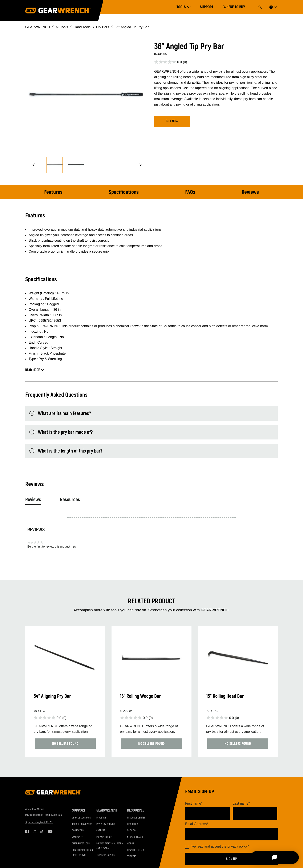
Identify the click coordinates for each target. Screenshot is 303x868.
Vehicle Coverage (81, 818)
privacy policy (238, 847)
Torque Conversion (82, 825)
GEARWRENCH (38, 27)
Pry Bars (103, 27)
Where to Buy (234, 7)
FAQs (190, 192)
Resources (70, 500)
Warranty (77, 838)
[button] (33, 165)
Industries (102, 818)
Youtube (50, 832)
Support (207, 7)
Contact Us (78, 831)
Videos (131, 844)
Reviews (250, 192)
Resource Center (136, 818)
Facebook (27, 832)
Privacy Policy (104, 838)
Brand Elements (136, 851)
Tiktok (42, 832)
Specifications (124, 192)
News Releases (135, 838)
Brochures (133, 825)
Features (54, 192)
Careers (101, 831)
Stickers (132, 857)
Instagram (35, 832)
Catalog (131, 831)
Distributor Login (81, 844)
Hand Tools (82, 27)
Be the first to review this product (52, 547)
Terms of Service (106, 855)
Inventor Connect (106, 825)
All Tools (62, 27)
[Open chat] (276, 857)
